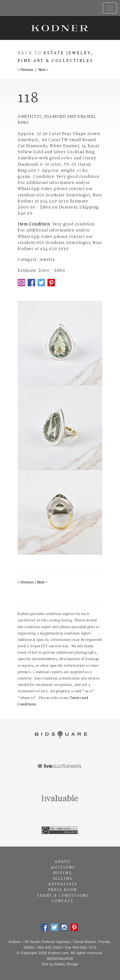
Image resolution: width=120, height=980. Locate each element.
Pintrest (51, 283)
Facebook (31, 283)
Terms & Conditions (63, 896)
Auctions (63, 868)
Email (21, 283)
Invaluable (60, 799)
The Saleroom (60, 831)
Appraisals (63, 884)
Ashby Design (67, 964)
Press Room (63, 890)
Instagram (64, 927)
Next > (43, 70)
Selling (63, 879)
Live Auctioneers (60, 767)
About (63, 862)
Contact (63, 901)
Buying (63, 873)
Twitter (41, 283)
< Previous (25, 70)
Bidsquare (60, 735)
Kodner (60, 28)
